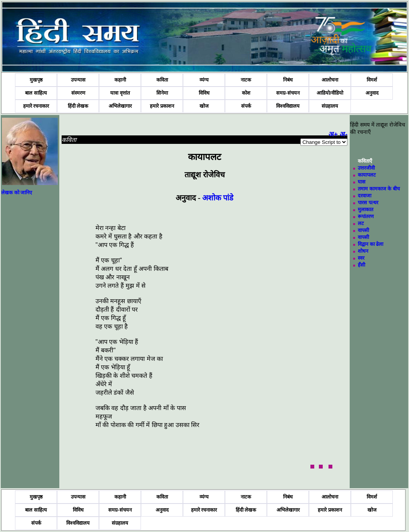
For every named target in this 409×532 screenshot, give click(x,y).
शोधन (363, 251)
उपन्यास (78, 80)
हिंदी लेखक (78, 106)
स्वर (361, 258)
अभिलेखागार (120, 106)
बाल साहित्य (36, 93)
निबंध (288, 80)
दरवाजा (365, 196)
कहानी (120, 80)
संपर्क (246, 106)
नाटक (246, 80)
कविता (162, 80)
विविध (204, 93)
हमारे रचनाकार (36, 106)
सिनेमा (162, 93)
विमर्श (372, 80)
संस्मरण (78, 93)
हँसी (361, 265)
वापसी (363, 230)
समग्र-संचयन (288, 93)
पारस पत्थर (368, 203)
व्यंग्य (204, 80)
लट (361, 223)
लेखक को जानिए (17, 193)
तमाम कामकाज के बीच (379, 189)
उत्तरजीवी (366, 168)
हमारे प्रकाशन (162, 106)
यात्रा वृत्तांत (120, 93)
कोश (246, 93)
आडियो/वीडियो (330, 93)
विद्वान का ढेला (370, 244)
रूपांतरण (366, 216)
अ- (344, 134)
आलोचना (330, 80)
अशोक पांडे (218, 198)
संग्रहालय (330, 106)
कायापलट (367, 175)
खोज (204, 106)
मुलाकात (365, 209)
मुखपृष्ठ (36, 80)
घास (362, 182)
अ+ (333, 134)
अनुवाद (372, 93)
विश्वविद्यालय (288, 106)
